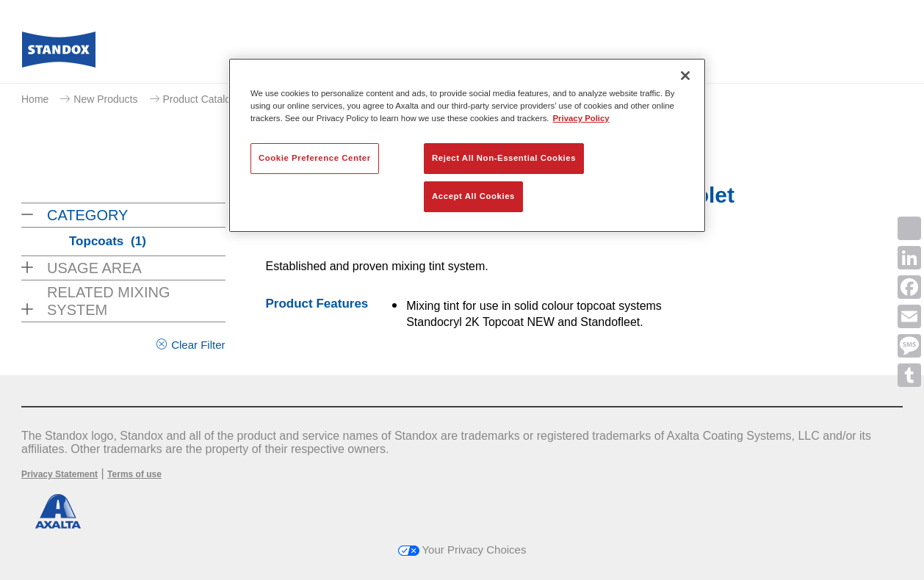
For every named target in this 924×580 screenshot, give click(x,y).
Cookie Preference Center (315, 158)
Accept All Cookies (473, 196)
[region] (467, 145)
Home (35, 99)
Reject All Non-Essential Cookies (504, 158)
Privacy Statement (59, 474)
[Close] (685, 76)
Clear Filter (198, 345)
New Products (105, 99)
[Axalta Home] (59, 54)
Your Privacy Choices (462, 550)
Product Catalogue (206, 99)
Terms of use (134, 474)
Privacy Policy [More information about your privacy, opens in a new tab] (581, 118)
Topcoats (108, 241)
